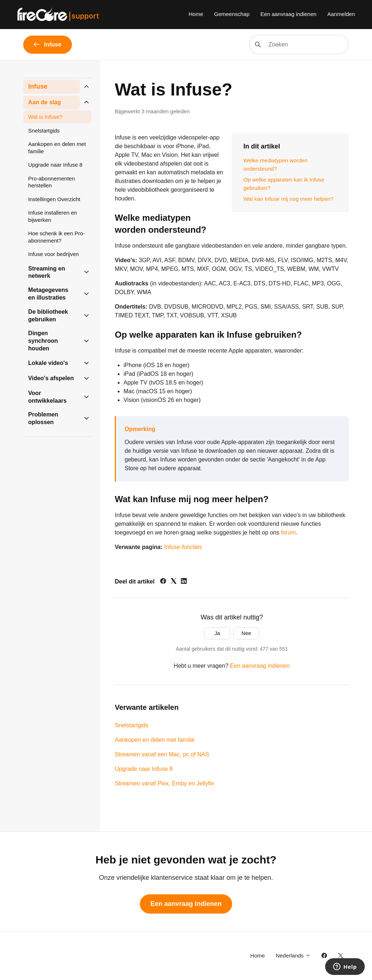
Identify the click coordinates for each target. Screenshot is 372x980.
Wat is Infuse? (45, 117)
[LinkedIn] (184, 582)
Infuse (38, 86)
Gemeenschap (232, 14)
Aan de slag (45, 102)
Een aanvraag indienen (288, 14)
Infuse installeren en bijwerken (53, 216)
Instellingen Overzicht (54, 199)
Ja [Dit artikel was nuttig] (217, 633)
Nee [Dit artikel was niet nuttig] (246, 633)
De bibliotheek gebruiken (48, 316)
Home (196, 14)
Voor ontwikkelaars (48, 397)
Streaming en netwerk (47, 272)
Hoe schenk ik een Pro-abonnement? (57, 237)
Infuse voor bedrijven (54, 254)
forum (288, 532)
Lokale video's (48, 363)
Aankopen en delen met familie (155, 740)
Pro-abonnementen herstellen (52, 182)
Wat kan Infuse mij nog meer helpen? (288, 199)
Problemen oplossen (43, 418)
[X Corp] (174, 582)
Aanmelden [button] (341, 14)
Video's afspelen (51, 378)
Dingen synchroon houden (43, 341)
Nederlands (293, 955)
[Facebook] (163, 582)
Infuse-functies (183, 547)
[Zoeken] (299, 44)
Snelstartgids (132, 725)
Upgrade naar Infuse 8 (144, 769)
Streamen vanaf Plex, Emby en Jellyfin (165, 783)
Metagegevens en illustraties (48, 294)
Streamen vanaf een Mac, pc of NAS (162, 754)
